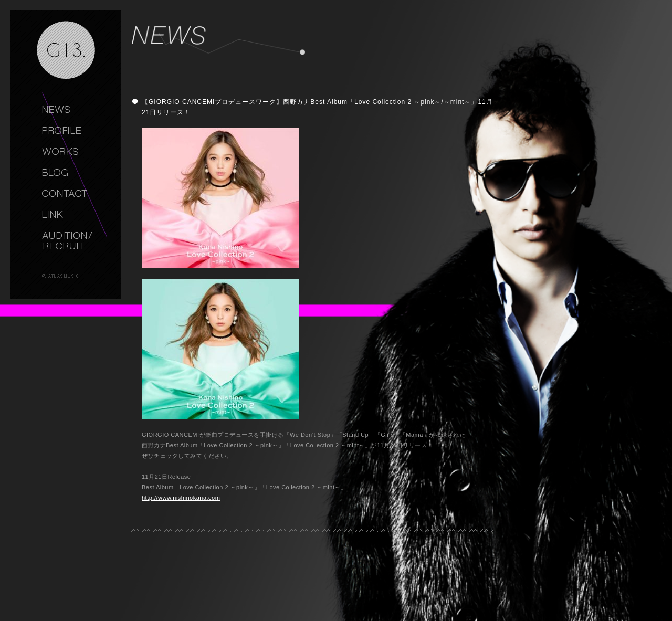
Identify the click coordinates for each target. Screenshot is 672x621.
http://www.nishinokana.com (181, 498)
